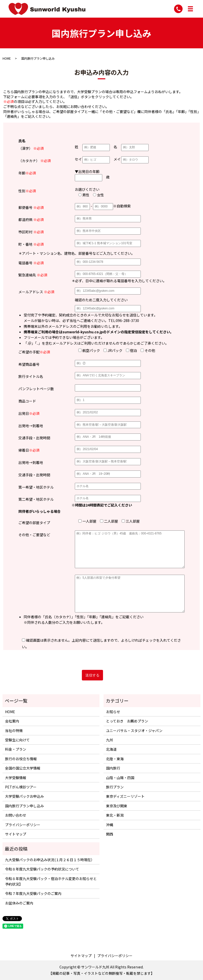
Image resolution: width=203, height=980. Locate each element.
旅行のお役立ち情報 (21, 759)
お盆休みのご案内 (19, 903)
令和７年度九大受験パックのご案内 (33, 893)
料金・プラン (16, 749)
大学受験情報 (16, 778)
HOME (7, 58)
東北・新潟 (115, 815)
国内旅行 (113, 768)
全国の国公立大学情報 (23, 768)
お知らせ (113, 712)
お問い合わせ (16, 815)
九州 (110, 740)
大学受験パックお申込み (24, 796)
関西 (110, 834)
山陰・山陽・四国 (120, 778)
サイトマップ (16, 834)
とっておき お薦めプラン (127, 721)
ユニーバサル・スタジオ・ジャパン (134, 731)
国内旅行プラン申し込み (24, 806)
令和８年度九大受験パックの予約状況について (42, 869)
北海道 (111, 749)
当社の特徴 (14, 731)
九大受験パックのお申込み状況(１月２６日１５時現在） (50, 860)
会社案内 (12, 721)
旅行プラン (115, 787)
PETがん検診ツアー (21, 787)
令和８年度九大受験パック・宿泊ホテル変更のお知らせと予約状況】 (51, 881)
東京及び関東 (117, 806)
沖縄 (110, 825)
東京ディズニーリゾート (125, 796)
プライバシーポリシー (23, 825)
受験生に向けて (17, 740)
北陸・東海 (115, 759)
